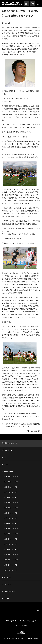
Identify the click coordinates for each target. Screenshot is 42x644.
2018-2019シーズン (11, 513)
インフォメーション (8, 450)
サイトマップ (32, 621)
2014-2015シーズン (11, 534)
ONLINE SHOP (33, 4)
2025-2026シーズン (11, 477)
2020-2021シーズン (11, 502)
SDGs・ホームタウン (9, 591)
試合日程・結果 (7, 471)
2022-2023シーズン (11, 492)
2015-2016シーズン (11, 528)
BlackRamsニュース (10, 443)
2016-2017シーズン (11, 523)
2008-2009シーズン (11, 565)
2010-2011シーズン (11, 554)
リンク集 (22, 621)
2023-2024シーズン (11, 487)
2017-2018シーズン (11, 518)
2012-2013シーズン (11, 544)
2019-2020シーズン (11, 508)
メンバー (5, 464)
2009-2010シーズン (11, 560)
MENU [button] (38, 5)
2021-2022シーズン (11, 497)
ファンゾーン (6, 584)
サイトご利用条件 (21, 625)
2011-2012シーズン (11, 549)
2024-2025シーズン (11, 482)
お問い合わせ (11, 621)
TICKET (27, 4)
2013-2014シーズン (11, 539)
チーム (4, 457)
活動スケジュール (8, 577)
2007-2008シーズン (11, 570)
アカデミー (6, 598)
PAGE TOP (38, 610)
